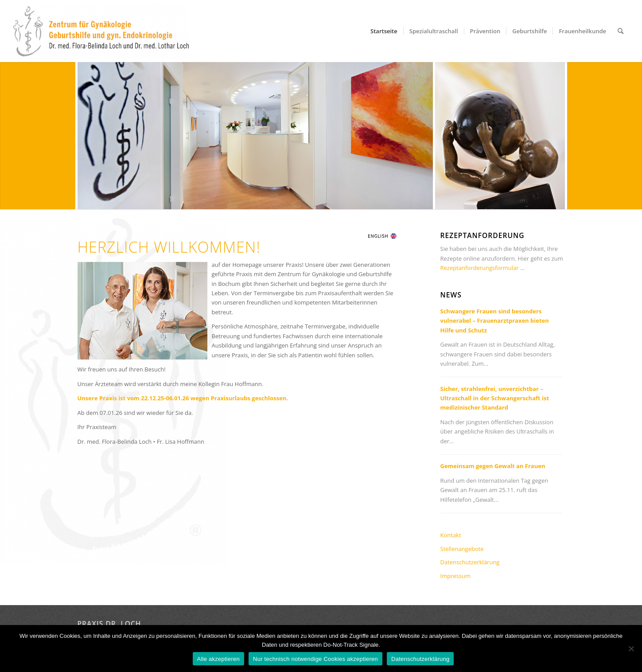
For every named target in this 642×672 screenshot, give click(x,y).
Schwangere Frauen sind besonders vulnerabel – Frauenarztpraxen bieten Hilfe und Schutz (495, 321)
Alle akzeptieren (219, 659)
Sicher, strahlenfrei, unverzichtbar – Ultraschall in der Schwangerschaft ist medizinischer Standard (495, 398)
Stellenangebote (462, 549)
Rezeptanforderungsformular (480, 268)
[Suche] (621, 31)
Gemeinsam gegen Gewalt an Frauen (493, 466)
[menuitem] (384, 31)
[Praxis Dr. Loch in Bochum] (101, 31)
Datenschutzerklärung (470, 562)
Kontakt (451, 535)
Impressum (456, 576)
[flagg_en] (382, 235)
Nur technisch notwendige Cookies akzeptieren (315, 659)
